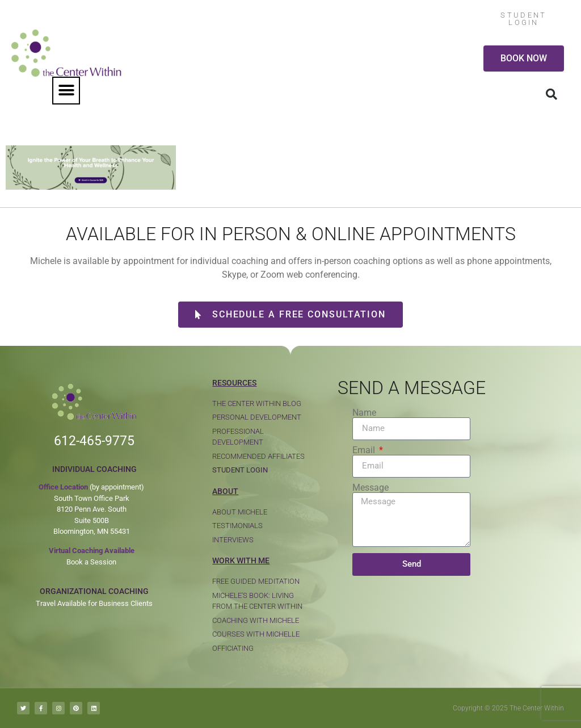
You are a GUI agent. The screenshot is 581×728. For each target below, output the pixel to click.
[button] (66, 91)
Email (365, 450)
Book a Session (91, 562)
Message (371, 488)
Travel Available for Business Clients (94, 603)
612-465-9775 (94, 441)
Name (364, 413)
